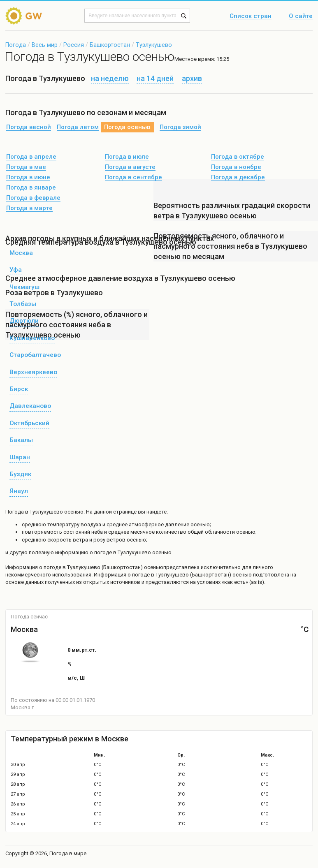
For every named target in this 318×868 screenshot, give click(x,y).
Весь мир (45, 45)
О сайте (301, 16)
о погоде (51, 567)
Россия (74, 45)
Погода (16, 45)
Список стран (251, 16)
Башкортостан (110, 45)
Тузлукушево (154, 45)
